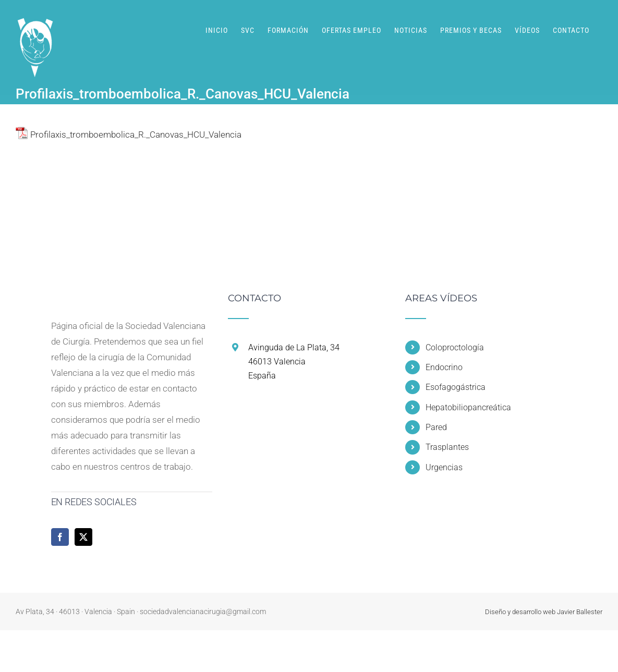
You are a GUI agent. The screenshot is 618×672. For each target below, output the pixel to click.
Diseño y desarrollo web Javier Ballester (544, 612)
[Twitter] (83, 537)
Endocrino (444, 367)
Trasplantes (447, 447)
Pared (436, 427)
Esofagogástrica (456, 387)
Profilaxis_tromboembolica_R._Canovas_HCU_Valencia (136, 135)
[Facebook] (60, 537)
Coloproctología (455, 347)
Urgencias (444, 467)
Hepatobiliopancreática (468, 407)
